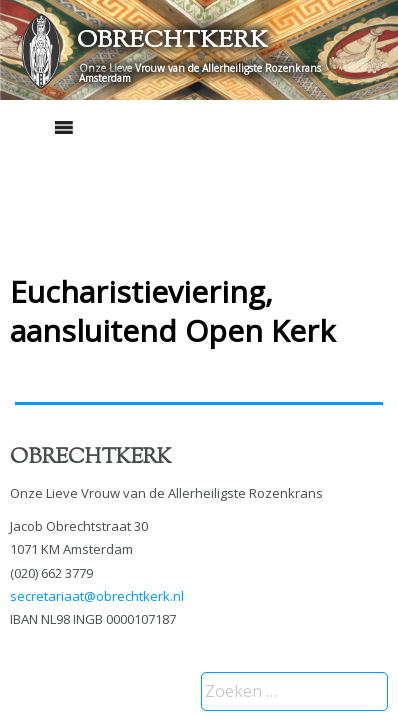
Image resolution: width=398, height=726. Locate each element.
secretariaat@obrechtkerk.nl (97, 596)
